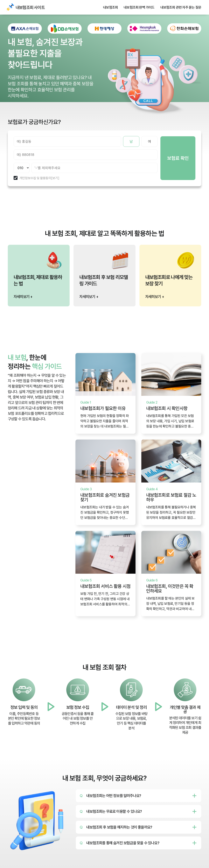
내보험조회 (110, 7)
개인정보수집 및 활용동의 (35, 178)
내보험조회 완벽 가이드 (139, 7)
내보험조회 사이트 (10, 7)
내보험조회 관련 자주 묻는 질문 (181, 7)
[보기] (55, 178)
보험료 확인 (178, 158)
